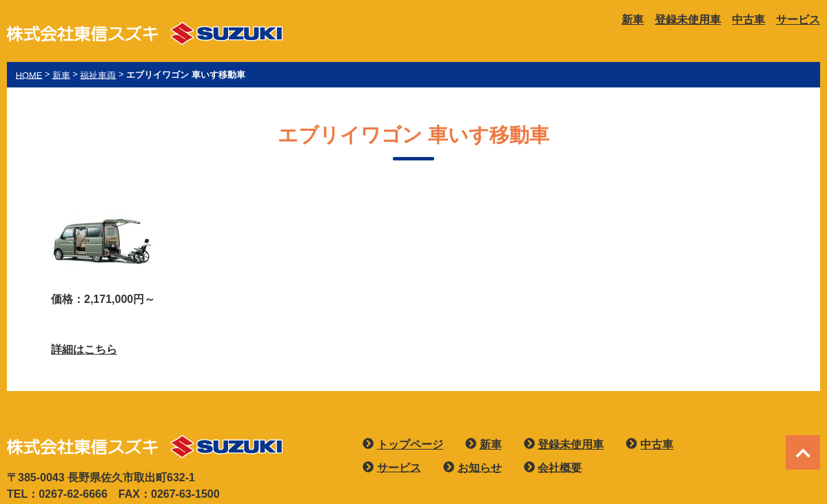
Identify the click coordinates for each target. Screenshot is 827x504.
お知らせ (480, 467)
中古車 (748, 20)
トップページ (410, 444)
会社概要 (560, 467)
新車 (633, 20)
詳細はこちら (84, 349)
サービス (798, 20)
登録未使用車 (688, 20)
